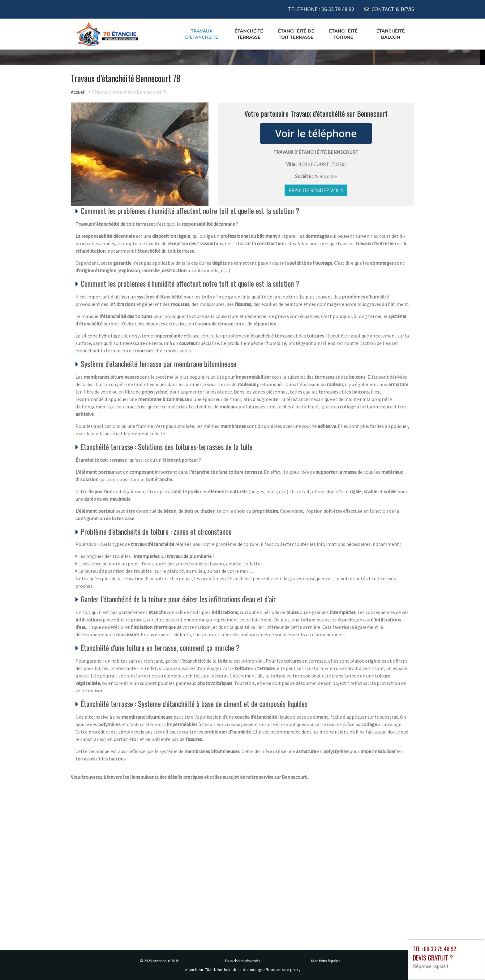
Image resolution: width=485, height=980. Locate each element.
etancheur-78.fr (166, 961)
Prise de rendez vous (316, 190)
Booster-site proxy (283, 969)
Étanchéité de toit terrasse (296, 34)
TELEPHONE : (321, 9)
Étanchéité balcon (391, 34)
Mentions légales (326, 961)
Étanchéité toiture (343, 34)
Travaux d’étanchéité (202, 34)
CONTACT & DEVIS (393, 9)
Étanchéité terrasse (249, 34)
